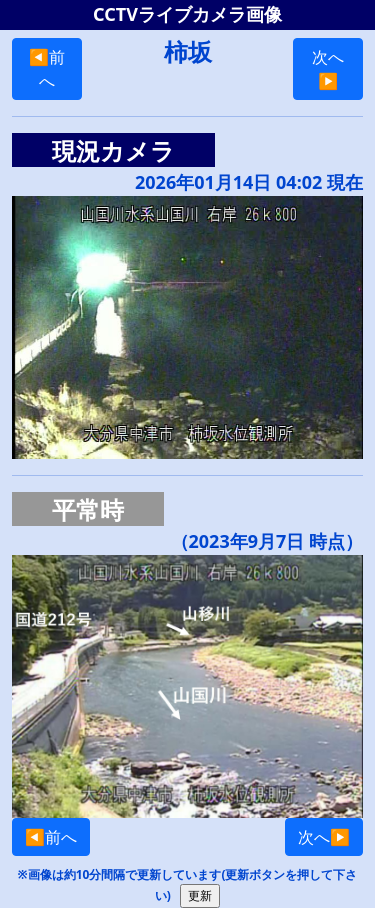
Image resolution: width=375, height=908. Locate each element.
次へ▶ (328, 69)
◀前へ (47, 69)
